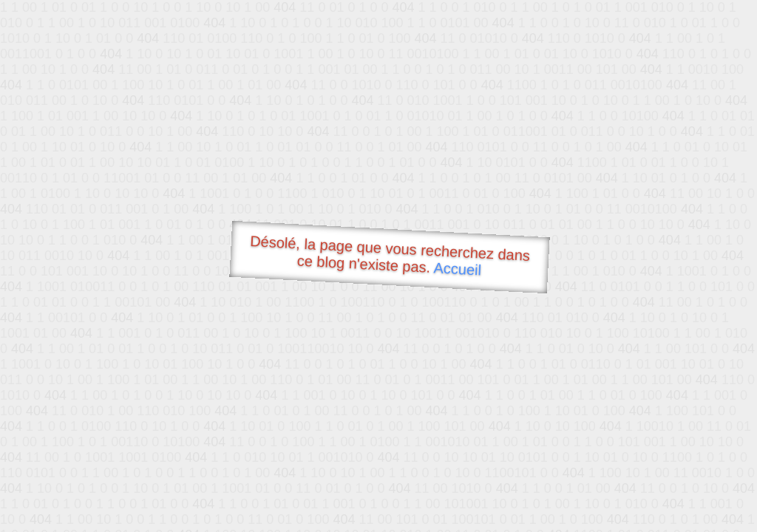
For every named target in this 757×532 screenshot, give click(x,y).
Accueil (458, 269)
